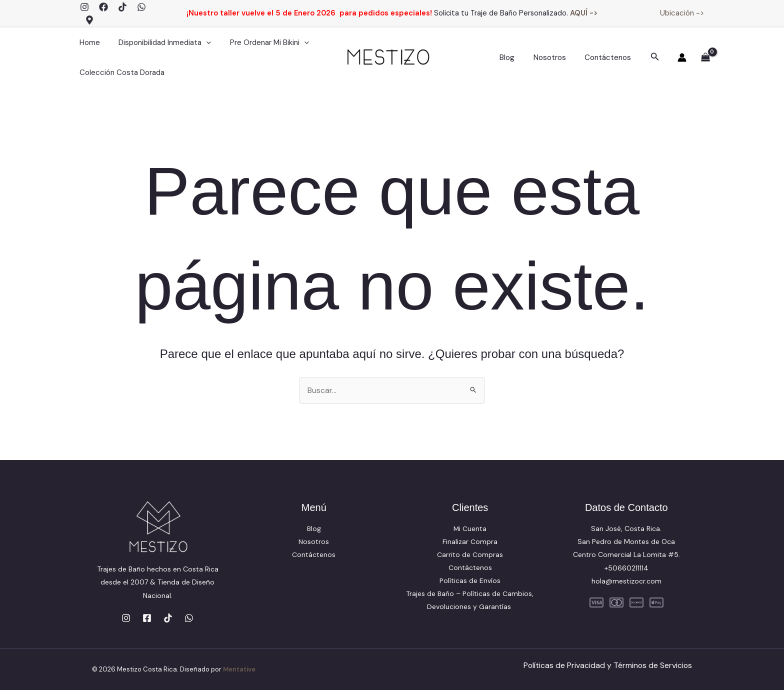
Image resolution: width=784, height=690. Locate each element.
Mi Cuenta (470, 528)
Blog (516, 57)
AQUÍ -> (584, 13)
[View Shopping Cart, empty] (705, 58)
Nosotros (555, 57)
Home (88, 42)
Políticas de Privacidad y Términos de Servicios (607, 665)
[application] (201, 42)
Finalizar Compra (470, 541)
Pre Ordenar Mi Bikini (260, 42)
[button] (655, 57)
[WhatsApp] (141, 7)
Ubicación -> (682, 13)
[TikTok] (122, 7)
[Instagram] (84, 7)
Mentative (240, 669)
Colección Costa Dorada (120, 72)
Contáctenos (610, 57)
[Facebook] (103, 7)
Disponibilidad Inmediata (159, 42)
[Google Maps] (89, 20)
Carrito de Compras (470, 554)
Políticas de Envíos (470, 581)
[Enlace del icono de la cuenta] (682, 57)
